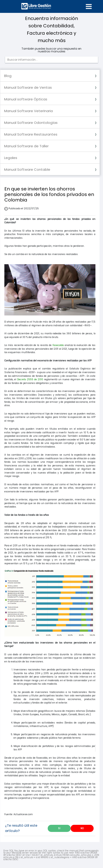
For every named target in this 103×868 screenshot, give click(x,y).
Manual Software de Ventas (28, 87)
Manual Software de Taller (26, 146)
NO (82, 828)
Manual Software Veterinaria (28, 111)
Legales (11, 158)
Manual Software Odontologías (31, 123)
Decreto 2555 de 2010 (30, 379)
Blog (8, 76)
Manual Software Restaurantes (31, 134)
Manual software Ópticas (26, 99)
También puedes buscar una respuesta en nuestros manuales (51, 50)
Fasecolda (58, 345)
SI (59, 828)
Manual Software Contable (27, 169)
